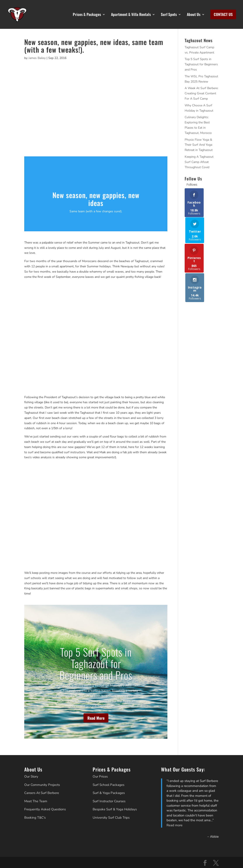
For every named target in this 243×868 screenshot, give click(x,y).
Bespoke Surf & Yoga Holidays (115, 809)
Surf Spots (169, 14)
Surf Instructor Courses (109, 801)
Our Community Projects (42, 785)
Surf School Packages (108, 785)
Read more (174, 825)
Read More (96, 718)
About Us (194, 14)
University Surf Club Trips (111, 818)
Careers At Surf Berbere (42, 793)
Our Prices (100, 776)
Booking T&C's (35, 818)
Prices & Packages (87, 14)
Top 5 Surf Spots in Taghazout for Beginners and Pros (96, 663)
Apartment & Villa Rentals (131, 14)
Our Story (31, 776)
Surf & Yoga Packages (109, 793)
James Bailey (37, 58)
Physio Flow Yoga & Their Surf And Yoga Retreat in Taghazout (199, 145)
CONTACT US (223, 14)
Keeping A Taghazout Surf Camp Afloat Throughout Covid (199, 162)
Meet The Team (36, 801)
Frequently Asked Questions (45, 809)
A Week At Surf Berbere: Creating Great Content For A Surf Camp (201, 93)
